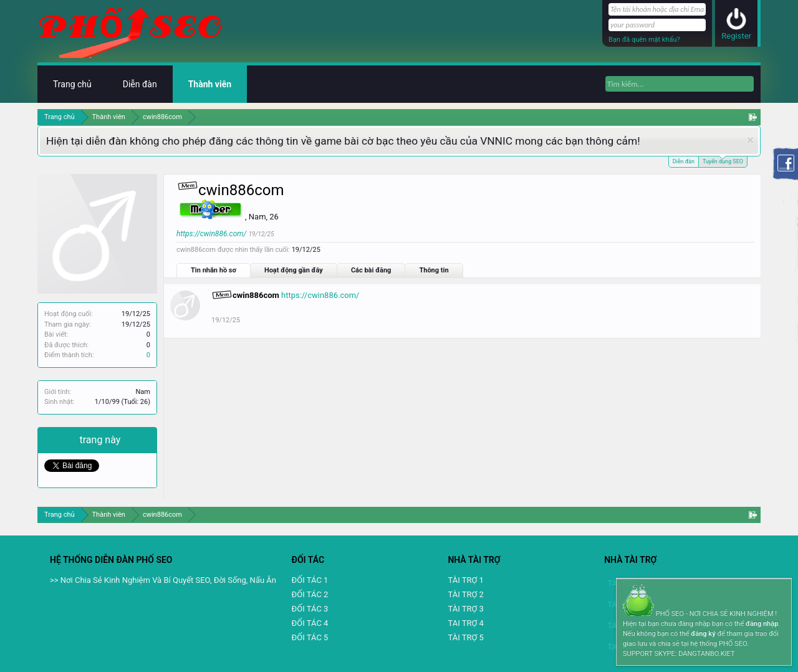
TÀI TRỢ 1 (465, 580)
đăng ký (703, 634)
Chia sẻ (62, 440)
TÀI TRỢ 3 (465, 609)
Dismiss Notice (750, 140)
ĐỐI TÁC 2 (310, 594)
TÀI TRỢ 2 (465, 594)
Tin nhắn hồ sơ (214, 270)
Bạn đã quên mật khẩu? (644, 40)
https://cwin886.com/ (211, 234)
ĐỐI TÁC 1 (310, 580)
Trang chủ (72, 84)
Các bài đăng (371, 270)
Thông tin (434, 270)
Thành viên (210, 84)
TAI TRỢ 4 (465, 623)
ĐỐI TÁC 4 (310, 623)
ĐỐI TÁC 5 (310, 637)
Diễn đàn (684, 161)
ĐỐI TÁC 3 (310, 609)
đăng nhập (762, 624)
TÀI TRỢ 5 (465, 637)
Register (736, 36)
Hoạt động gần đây (294, 270)
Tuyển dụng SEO (723, 161)
